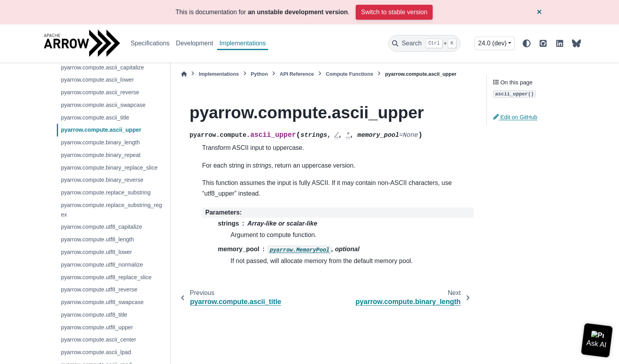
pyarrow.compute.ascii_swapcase (103, 105)
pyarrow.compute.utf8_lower (96, 252)
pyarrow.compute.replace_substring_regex (111, 210)
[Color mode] (527, 43)
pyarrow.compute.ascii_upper (101, 130)
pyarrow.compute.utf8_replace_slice (106, 277)
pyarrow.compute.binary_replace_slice (109, 168)
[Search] (424, 43)
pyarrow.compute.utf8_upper (97, 327)
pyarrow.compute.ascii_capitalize (102, 67)
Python (259, 74)
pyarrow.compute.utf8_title (94, 315)
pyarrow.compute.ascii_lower (97, 80)
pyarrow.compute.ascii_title (95, 118)
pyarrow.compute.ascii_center (98, 340)
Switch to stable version (394, 12)
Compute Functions (349, 74)
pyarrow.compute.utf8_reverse (99, 289)
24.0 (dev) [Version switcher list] (492, 43)
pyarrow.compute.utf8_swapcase (102, 302)
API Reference (297, 74)
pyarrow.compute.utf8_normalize (102, 265)
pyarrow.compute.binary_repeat (101, 155)
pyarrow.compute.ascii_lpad (96, 352)
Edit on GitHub (515, 117)
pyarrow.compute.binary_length (100, 142)
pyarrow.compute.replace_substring (106, 192)
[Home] (184, 74)
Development (195, 43)
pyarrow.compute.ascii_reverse (100, 92)
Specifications (150, 43)
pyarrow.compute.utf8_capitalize (101, 227)
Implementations (243, 43)
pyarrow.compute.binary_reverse (102, 180)
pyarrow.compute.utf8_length (97, 239)
